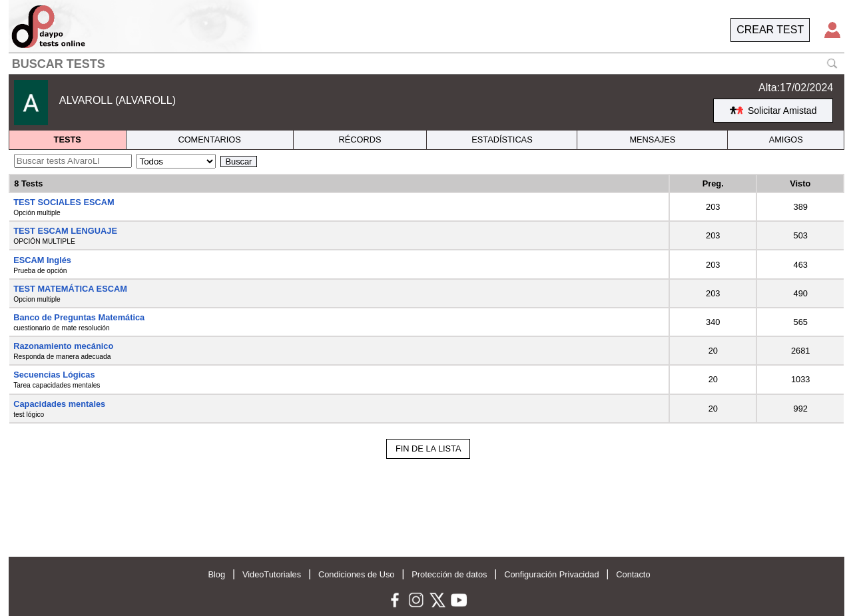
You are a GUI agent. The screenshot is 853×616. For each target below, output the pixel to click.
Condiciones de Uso (357, 574)
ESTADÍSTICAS (502, 140)
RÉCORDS (360, 140)
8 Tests (28, 183)
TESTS (68, 140)
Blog (216, 574)
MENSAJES (652, 140)
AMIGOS (786, 140)
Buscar (239, 161)
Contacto (633, 574)
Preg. (713, 183)
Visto (800, 183)
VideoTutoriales (272, 574)
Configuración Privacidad (551, 574)
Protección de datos (449, 574)
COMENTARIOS (209, 140)
